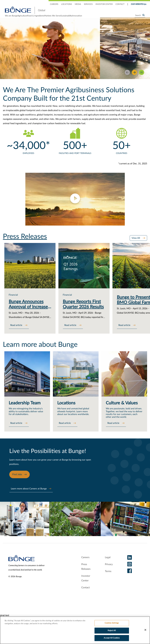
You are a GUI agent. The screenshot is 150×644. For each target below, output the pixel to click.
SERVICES (88, 4)
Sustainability (90, 18)
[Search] (140, 18)
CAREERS (54, 4)
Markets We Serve (70, 18)
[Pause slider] (142, 77)
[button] (75, 204)
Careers (84, 563)
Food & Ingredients (47, 18)
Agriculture (28, 18)
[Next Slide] (134, 77)
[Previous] (127, 77)
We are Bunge (11, 18)
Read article (17, 330)
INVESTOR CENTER (104, 4)
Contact (84, 593)
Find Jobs (17, 481)
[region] (75, 630)
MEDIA (78, 4)
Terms (108, 577)
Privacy (109, 570)
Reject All (112, 631)
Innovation (106, 18)
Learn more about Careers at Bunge (29, 496)
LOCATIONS (67, 4)
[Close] (145, 630)
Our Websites (137, 4)
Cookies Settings (112, 623)
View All (136, 243)
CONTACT (120, 4)
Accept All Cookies (112, 638)
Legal (107, 563)
